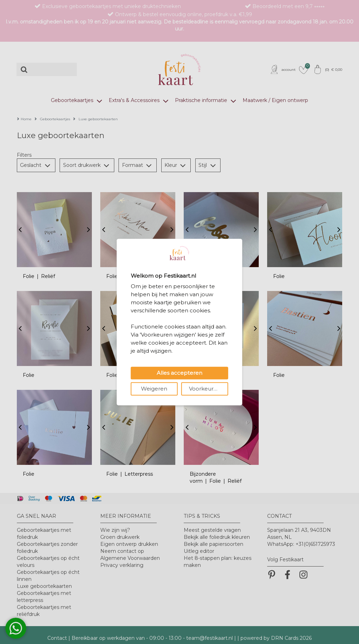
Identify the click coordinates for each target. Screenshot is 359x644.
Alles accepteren (179, 373)
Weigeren (154, 389)
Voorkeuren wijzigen (209, 389)
